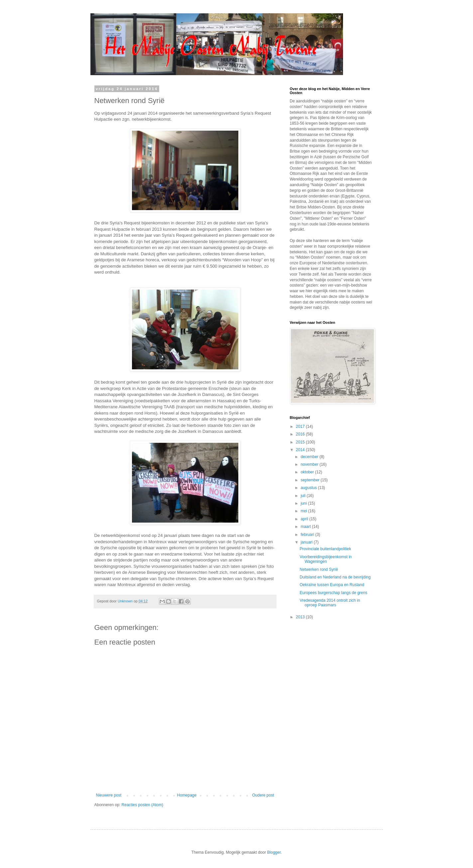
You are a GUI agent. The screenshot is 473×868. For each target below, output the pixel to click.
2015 (301, 442)
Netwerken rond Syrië (319, 569)
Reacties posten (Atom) (142, 805)
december (310, 457)
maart (306, 527)
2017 (301, 427)
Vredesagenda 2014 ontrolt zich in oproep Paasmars (330, 603)
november (310, 464)
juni (304, 503)
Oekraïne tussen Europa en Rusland (332, 585)
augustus (309, 488)
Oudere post (263, 795)
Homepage (187, 795)
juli (303, 496)
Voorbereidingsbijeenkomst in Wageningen (326, 559)
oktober (308, 472)
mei (304, 511)
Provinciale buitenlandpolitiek (325, 549)
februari (308, 535)
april (305, 519)
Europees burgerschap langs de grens (333, 593)
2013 (301, 617)
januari (307, 542)
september (310, 480)
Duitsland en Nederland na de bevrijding (335, 577)
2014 (301, 450)
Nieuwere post (109, 795)
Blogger (274, 852)
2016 (301, 434)
